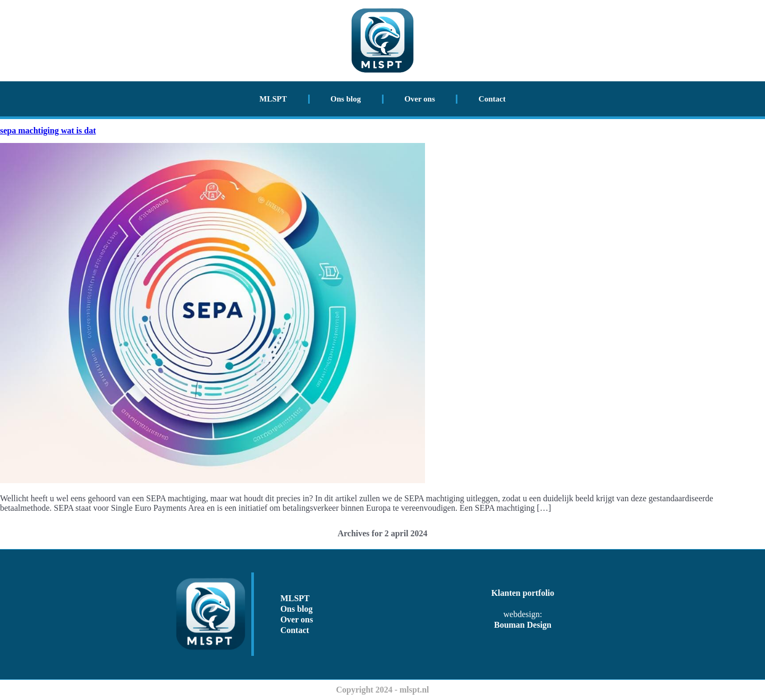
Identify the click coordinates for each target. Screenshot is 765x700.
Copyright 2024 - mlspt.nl (382, 690)
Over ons (420, 99)
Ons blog (346, 99)
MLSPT (273, 99)
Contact (492, 99)
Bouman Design (523, 625)
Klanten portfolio (523, 593)
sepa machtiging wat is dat (48, 130)
